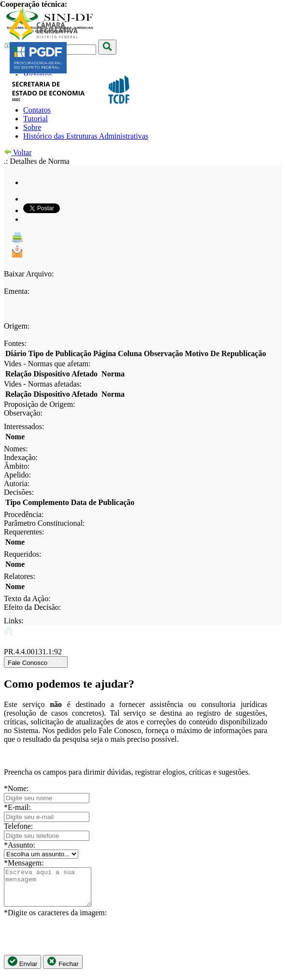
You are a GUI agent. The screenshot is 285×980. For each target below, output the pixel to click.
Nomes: (16, 449)
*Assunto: (20, 845)
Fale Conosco (36, 662)
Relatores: (20, 576)
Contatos (37, 110)
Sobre (32, 127)
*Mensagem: (24, 863)
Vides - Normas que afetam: (47, 364)
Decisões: (19, 492)
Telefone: (18, 826)
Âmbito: (17, 466)
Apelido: (17, 475)
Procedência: (24, 514)
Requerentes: (24, 532)
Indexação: (21, 457)
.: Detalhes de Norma (37, 161)
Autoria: (17, 483)
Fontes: (15, 343)
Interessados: (24, 426)
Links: (14, 621)
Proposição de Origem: (40, 404)
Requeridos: (22, 554)
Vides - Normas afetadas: (43, 384)
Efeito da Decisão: (32, 607)
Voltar (18, 152)
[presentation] (77, 943)
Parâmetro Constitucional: (44, 523)
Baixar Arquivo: (29, 274)
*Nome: (16, 788)
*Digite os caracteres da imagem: (55, 920)
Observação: (23, 413)
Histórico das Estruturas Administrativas (86, 136)
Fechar (63, 969)
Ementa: (17, 291)
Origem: (17, 326)
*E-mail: (17, 807)
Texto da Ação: (27, 598)
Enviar (22, 969)
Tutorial (36, 119)
